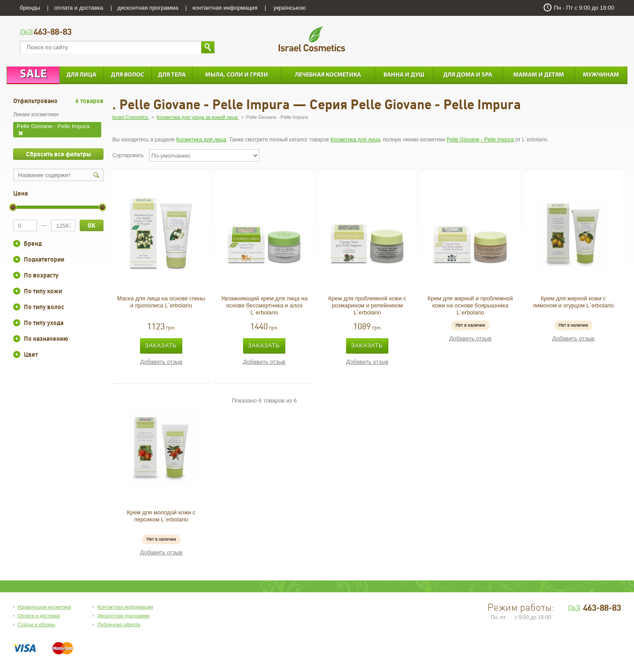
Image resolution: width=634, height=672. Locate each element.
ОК (92, 225)
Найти (208, 47)
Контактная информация (125, 607)
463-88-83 (46, 33)
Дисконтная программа (123, 616)
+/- (17, 244)
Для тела (172, 75)
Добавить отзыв (161, 362)
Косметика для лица (201, 140)
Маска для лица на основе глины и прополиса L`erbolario (161, 302)
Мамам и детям (539, 75)
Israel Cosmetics (312, 39)
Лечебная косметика (328, 75)
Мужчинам (601, 75)
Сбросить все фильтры (59, 154)
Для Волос (127, 75)
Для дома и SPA (468, 75)
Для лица (81, 75)
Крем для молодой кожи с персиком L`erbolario (161, 516)
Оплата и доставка (39, 616)
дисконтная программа (148, 8)
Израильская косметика (44, 607)
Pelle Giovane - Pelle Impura (480, 140)
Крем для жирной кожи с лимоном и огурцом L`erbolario (573, 302)
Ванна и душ (404, 75)
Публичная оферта (119, 624)
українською (290, 8)
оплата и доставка (79, 8)
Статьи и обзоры (36, 624)
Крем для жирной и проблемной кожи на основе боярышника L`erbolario (470, 305)
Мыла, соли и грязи (237, 75)
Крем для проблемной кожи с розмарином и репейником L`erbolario (367, 305)
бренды (30, 8)
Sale (33, 75)
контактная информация (225, 8)
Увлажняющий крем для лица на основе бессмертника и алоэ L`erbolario (264, 305)
